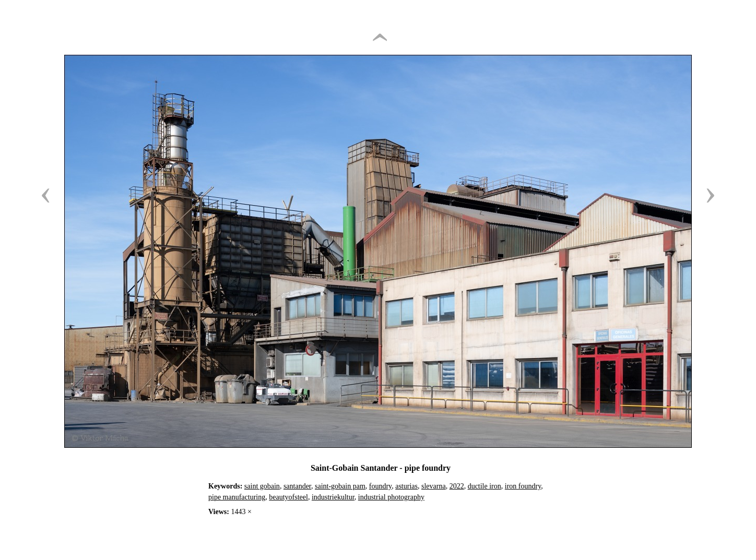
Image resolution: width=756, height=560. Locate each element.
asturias (406, 486)
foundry (380, 486)
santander (297, 486)
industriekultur (333, 497)
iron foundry (523, 486)
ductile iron (485, 486)
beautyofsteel (288, 497)
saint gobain (262, 486)
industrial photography (391, 497)
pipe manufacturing (237, 497)
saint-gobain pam (340, 486)
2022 (457, 486)
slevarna (434, 486)
